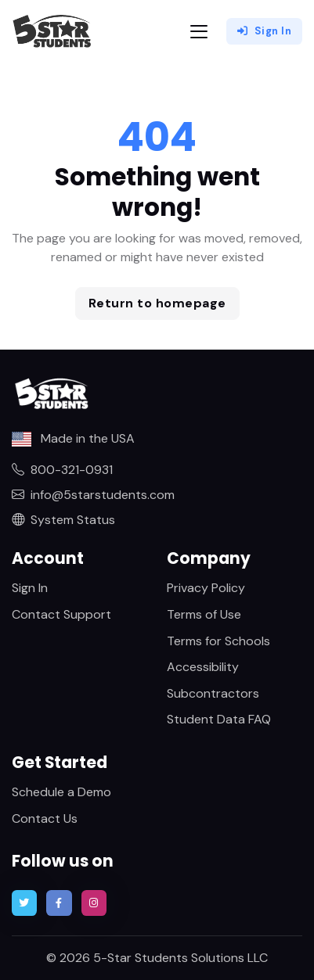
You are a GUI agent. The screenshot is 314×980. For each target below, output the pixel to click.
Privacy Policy (206, 588)
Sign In (264, 31)
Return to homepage (157, 303)
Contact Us (45, 818)
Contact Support (61, 614)
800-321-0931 (62, 470)
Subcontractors (213, 693)
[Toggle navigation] (199, 32)
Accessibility (203, 667)
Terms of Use (204, 614)
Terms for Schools (218, 641)
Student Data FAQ (219, 719)
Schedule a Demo (61, 792)
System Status (63, 520)
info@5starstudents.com (93, 495)
